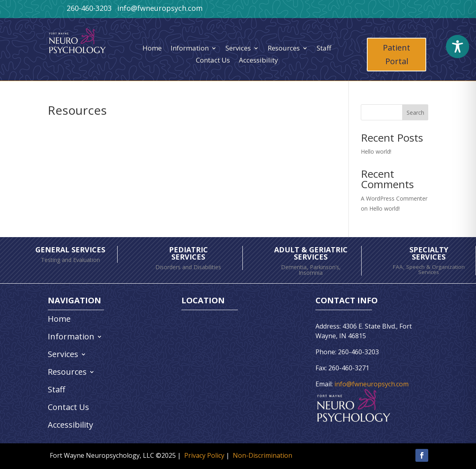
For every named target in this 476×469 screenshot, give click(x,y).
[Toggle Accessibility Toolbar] (458, 47)
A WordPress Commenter (394, 198)
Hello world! (376, 151)
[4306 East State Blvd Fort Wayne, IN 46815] (229, 375)
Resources (284, 49)
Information (190, 49)
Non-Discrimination (262, 455)
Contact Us (213, 61)
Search (415, 113)
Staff (324, 49)
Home (152, 49)
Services (238, 49)
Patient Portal (397, 54)
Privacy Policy (204, 455)
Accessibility (258, 61)
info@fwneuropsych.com (371, 384)
